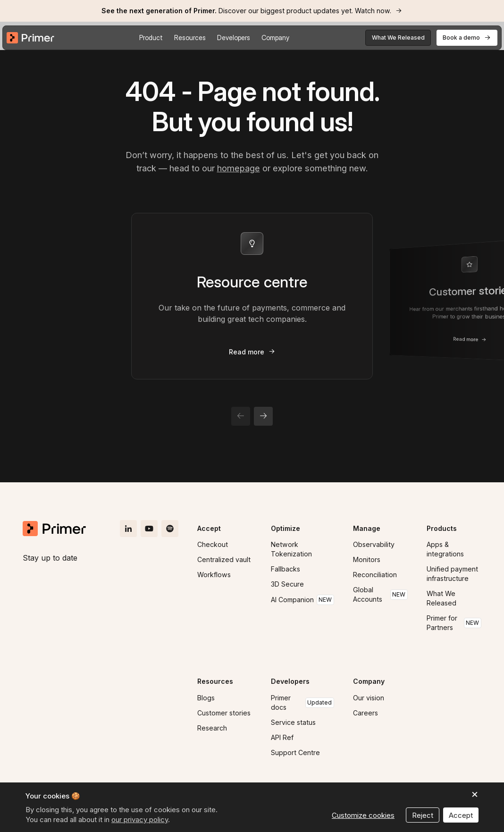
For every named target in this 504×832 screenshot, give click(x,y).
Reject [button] (423, 815)
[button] (151, 38)
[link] (252, 11)
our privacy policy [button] (140, 819)
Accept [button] (461, 815)
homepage (239, 168)
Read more (247, 352)
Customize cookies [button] (363, 815)
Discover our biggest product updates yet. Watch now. (246, 11)
